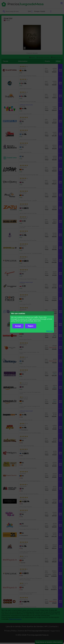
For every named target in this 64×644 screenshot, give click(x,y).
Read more (50, 331)
